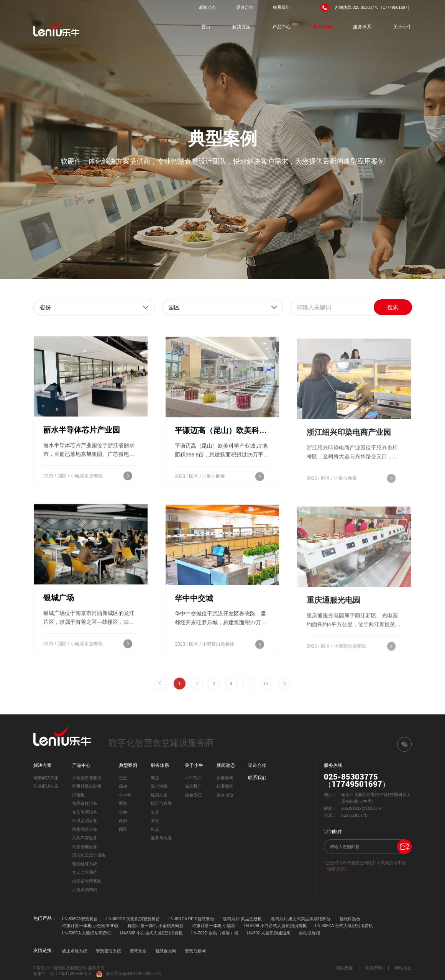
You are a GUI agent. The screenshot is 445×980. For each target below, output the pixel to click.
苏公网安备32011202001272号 (129, 974)
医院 (123, 803)
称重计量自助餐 (87, 786)
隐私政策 (344, 968)
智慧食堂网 (166, 951)
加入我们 (193, 786)
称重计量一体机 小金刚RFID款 (90, 926)
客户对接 (159, 786)
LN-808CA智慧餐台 (80, 919)
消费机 (78, 795)
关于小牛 (402, 27)
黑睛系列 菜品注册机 (242, 919)
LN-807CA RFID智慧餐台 (191, 919)
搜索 (393, 307)
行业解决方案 (46, 786)
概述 (155, 778)
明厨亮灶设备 (85, 829)
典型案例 (322, 27)
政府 (123, 821)
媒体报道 (225, 795)
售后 (155, 829)
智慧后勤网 (195, 951)
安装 (155, 821)
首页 (206, 27)
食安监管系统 (85, 872)
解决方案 (241, 27)
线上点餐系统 (75, 951)
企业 (123, 778)
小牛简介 (193, 778)
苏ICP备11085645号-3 (71, 973)
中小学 (125, 795)
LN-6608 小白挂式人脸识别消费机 (151, 933)
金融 (123, 812)
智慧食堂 (138, 951)
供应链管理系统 (87, 881)
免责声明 (374, 968)
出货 (155, 812)
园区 (123, 829)
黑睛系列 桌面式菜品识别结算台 (301, 919)
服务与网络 (161, 838)
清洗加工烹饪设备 (89, 855)
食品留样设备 (85, 803)
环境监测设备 (85, 821)
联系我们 (281, 7)
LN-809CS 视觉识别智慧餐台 (133, 919)
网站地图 (403, 968)
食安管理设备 (85, 812)
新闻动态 (207, 7)
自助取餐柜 (310, 933)
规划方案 (159, 795)
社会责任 (193, 795)
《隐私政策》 (337, 869)
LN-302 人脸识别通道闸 (269, 933)
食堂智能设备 (85, 847)
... (248, 684)
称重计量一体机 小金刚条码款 (156, 926)
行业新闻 (225, 786)
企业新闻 (225, 778)
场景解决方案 (46, 778)
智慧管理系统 (108, 951)
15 (265, 684)
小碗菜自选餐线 (87, 778)
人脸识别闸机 (85, 890)
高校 (123, 786)
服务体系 (362, 27)
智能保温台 (350, 919)
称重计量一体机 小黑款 (214, 926)
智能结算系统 (85, 864)
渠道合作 (245, 7)
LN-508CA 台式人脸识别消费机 (344, 926)
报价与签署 (161, 803)
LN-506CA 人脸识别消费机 (87, 933)
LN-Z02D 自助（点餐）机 (215, 933)
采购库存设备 (85, 838)
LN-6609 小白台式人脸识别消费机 (275, 926)
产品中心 (282, 27)
